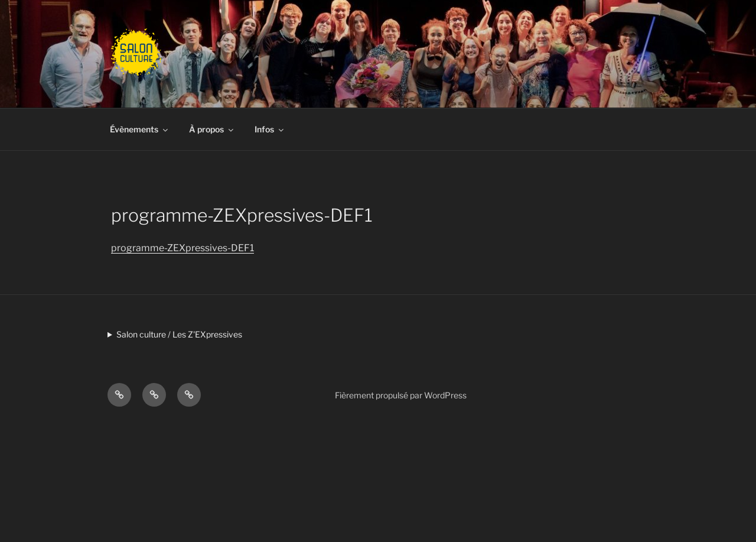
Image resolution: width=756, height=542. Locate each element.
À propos (212, 129)
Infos (270, 129)
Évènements (140, 129)
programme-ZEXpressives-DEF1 (183, 248)
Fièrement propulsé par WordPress (401, 395)
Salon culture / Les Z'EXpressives (179, 334)
